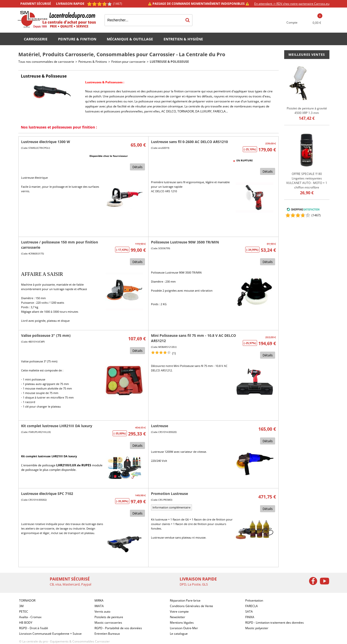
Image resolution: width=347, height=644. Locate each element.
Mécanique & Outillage (130, 39)
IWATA (99, 606)
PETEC (24, 611)
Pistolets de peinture (109, 617)
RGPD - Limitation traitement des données (275, 623)
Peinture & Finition (77, 39)
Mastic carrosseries (108, 623)
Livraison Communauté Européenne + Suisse (50, 634)
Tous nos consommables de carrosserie (46, 62)
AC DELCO (169, 111)
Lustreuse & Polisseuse (169, 62)
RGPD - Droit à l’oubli (34, 628)
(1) (174, 353)
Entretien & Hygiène (183, 39)
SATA (249, 611)
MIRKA (99, 600)
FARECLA (219, 111)
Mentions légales (182, 623)
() (316, 215)
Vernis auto (102, 611)
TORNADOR (186, 111)
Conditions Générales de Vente (191, 606)
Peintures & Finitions (93, 62)
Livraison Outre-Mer (184, 628)
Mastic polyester (257, 628)
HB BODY (26, 623)
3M (21, 606)
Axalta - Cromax (30, 617)
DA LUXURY (203, 111)
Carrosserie (36, 39)
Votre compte (179, 611)
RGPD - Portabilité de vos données (118, 628)
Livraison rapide (70, 4)
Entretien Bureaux (107, 634)
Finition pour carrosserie (128, 62)
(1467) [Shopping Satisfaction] (118, 4)
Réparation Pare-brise (185, 600)
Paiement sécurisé (36, 4)
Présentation (254, 600)
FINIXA (250, 617)
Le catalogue (179, 634)
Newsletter (178, 617)
